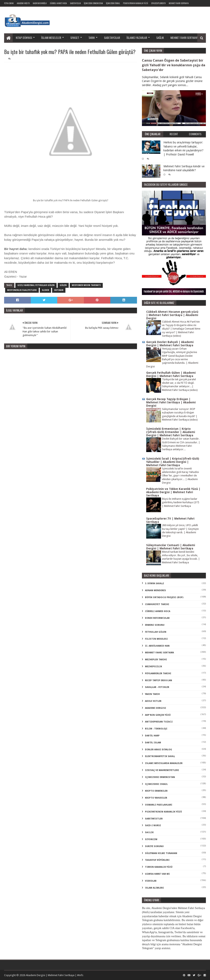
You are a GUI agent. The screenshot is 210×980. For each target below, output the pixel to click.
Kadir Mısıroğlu (40, 3)
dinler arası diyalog (159, 750)
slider (45, 290)
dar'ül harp (152, 736)
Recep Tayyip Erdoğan (159, 680)
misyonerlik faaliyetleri (22, 290)
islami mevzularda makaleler (164, 763)
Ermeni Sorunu (155, 625)
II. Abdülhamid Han (157, 646)
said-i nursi (153, 825)
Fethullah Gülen (156, 632)
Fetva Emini (9, 3)
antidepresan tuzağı (159, 722)
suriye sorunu (154, 846)
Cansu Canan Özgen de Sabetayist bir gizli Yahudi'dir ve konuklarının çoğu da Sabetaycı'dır (173, 65)
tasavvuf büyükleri (157, 860)
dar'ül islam (153, 743)
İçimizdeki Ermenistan (93, 3)
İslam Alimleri (154, 888)
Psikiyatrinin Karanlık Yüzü (136, 3)
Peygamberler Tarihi (158, 673)
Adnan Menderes (155, 590)
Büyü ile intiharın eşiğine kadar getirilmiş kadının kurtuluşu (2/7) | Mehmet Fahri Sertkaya (180, 502)
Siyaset (75, 38)
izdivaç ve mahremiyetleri (162, 770)
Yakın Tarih (152, 694)
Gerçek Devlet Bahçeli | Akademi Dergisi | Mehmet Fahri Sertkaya (170, 344)
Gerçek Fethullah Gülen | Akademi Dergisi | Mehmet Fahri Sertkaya (171, 374)
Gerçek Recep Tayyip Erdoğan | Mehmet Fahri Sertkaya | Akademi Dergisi (171, 402)
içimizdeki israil (156, 784)
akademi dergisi (156, 708)
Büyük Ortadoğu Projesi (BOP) (164, 597)
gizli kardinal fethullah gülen (36, 285)
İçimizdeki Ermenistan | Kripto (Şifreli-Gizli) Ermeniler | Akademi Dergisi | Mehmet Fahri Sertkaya (171, 432)
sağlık (149, 832)
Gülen (63, 285)
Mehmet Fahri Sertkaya (179, 3)
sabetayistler (154, 819)
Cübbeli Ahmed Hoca (158, 611)
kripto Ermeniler (156, 791)
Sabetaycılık (75, 3)
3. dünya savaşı (154, 583)
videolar (151, 881)
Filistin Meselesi (156, 639)
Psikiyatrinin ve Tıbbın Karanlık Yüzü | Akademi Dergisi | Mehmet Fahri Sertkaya (173, 492)
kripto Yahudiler (156, 798)
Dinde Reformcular (157, 618)
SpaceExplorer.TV (158, 3)
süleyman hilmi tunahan (161, 853)
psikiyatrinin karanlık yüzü (163, 812)
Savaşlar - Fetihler (157, 687)
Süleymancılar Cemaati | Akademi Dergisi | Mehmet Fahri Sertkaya (171, 547)
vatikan (59, 290)
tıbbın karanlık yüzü (159, 867)
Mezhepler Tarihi (156, 660)
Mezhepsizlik (154, 667)
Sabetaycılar (112, 38)
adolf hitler (153, 701)
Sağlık (160, 38)
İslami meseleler (51, 38)
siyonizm (151, 839)
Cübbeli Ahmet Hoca (58, 3)
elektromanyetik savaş (160, 756)
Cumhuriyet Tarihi (157, 604)
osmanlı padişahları (159, 805)
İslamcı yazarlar (137, 38)
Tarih (92, 38)
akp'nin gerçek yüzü (158, 715)
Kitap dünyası (24, 38)
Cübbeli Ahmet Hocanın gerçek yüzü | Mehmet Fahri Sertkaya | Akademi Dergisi (172, 315)
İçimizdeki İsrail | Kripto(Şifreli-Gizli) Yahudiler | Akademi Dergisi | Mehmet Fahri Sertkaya (173, 462)
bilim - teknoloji (156, 729)
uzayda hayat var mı (157, 874)
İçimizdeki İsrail (113, 3)
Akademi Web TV (23, 3)
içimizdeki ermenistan (160, 777)
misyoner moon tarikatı (86, 285)
